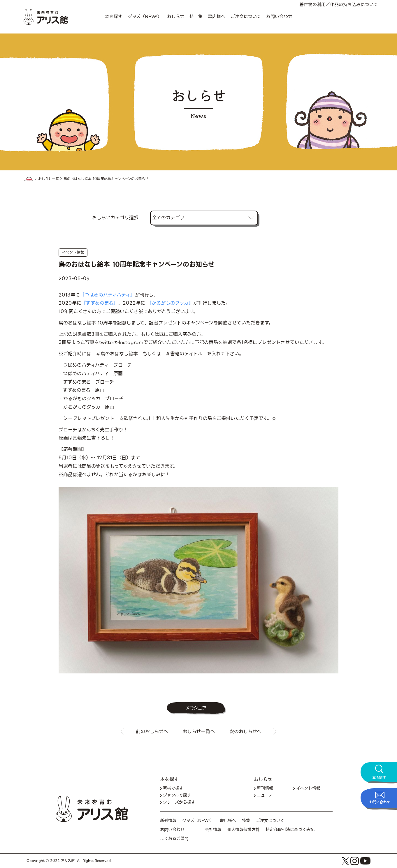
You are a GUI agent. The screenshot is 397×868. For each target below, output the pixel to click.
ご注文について (246, 17)
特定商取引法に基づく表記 (290, 830)
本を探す (114, 17)
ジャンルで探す (177, 795)
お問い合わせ (279, 17)
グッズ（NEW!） (145, 17)
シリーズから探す (179, 802)
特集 (246, 821)
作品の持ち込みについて (354, 5)
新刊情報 (265, 788)
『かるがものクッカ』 (170, 303)
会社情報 (213, 830)
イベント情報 (73, 253)
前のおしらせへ (152, 732)
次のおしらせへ (245, 732)
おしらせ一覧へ (199, 732)
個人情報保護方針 (243, 830)
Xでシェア (196, 708)
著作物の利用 (312, 5)
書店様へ (217, 17)
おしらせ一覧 (49, 179)
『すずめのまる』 (100, 303)
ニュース (265, 795)
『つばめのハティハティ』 (107, 295)
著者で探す (173, 788)
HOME (29, 179)
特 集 (196, 17)
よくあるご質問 (174, 839)
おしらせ (176, 17)
